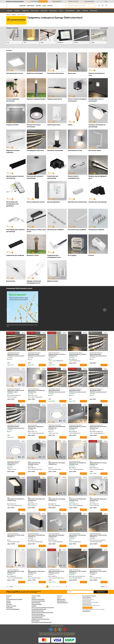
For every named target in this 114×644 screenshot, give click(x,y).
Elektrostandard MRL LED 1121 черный (16, 571)
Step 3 (97, 428)
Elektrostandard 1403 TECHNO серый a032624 (39, 499)
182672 (105, 514)
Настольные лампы (37, 604)
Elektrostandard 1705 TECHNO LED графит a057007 (40, 535)
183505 (84, 441)
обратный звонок (43, 1)
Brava (35, 428)
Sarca (55, 464)
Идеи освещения (61, 601)
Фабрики (8, 603)
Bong (55, 356)
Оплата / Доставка (11, 606)
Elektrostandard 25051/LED (34, 463)
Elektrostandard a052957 (95, 390)
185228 (105, 369)
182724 (84, 514)
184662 (105, 441)
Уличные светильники (37, 614)
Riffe (14, 573)
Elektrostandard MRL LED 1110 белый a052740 (100, 463)
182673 (84, 550)
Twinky (76, 464)
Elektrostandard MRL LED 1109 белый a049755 (80, 427)
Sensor (15, 500)
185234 (84, 369)
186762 (64, 405)
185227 (105, 333)
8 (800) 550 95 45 (87, 604)
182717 (23, 514)
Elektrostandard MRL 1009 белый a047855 (99, 499)
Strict (35, 500)
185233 (43, 333)
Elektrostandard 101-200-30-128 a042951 (79, 571)
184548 (64, 477)
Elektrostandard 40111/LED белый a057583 (38, 571)
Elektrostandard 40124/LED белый (56, 571)
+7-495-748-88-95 (34, 1)
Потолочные (35, 11)
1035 (55, 428)
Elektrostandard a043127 (13, 463)
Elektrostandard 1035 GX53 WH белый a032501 (59, 427)
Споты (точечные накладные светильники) (43, 608)
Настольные (53, 11)
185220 (23, 333)
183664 (43, 514)
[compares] (19, 349)
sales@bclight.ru (58, 1)
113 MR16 (15, 392)
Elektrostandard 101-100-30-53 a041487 (78, 535)
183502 (43, 369)
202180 (64, 514)
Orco (55, 500)
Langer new (57, 573)
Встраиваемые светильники (39, 609)
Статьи (59, 598)
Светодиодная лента (37, 617)
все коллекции (104, 28)
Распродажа (9, 608)
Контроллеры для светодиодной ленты (42, 622)
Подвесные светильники (38, 599)
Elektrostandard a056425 (13, 354)
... (64, 587)
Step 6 (76, 356)
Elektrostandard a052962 (34, 354)
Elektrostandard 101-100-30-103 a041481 (17, 535)
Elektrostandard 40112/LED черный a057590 (59, 499)
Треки (78, 11)
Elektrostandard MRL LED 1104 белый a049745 (100, 427)
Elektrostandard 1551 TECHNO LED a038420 (79, 463)
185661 (64, 441)
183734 (84, 477)
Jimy (96, 464)
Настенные (44, 11)
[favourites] (23, 349)
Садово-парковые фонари (38, 616)
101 (14, 537)
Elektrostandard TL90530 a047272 (36, 427)
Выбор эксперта (61, 599)
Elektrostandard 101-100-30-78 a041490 (99, 571)
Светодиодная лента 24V (19, 356)
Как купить (9, 604)
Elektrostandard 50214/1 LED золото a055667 (59, 354)
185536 (43, 405)
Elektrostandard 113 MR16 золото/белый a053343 (19, 390)
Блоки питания (35, 621)
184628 (23, 477)
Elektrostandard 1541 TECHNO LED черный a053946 (19, 499)
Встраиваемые (70, 11)
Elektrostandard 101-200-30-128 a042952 (99, 535)
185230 (64, 369)
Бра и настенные (36, 603)
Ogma (97, 500)
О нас (8, 598)
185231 (23, 405)
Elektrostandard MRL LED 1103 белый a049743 (80, 354)
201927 (23, 550)
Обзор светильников (62, 603)
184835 (23, 369)
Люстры (17, 11)
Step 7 (76, 428)
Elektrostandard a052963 (75, 390)
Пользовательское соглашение (14, 599)
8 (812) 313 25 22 (87, 601)
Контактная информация (13, 609)
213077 (64, 550)
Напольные (94, 11)
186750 (23, 441)
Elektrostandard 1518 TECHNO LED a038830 (38, 390)
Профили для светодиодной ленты (40, 619)
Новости (8, 601)
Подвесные (25, 11)
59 (66, 587)
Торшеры (34, 606)
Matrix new (36, 464)
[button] (105, 310)
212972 (43, 441)
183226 (105, 477)
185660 (43, 550)
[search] (94, 6)
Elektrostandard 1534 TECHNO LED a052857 (79, 499)
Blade (35, 392)
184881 (84, 405)
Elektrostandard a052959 (54, 390)
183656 (105, 405)
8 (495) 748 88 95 (87, 598)
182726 (105, 550)
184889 (84, 333)
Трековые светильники (38, 611)
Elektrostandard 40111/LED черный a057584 (59, 463)
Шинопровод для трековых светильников (42, 612)
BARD (55, 537)
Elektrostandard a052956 (95, 354)
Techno (76, 500)
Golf (35, 537)
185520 (64, 333)
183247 (43, 477)
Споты (61, 11)
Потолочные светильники (38, 601)
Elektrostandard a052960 (13, 427)
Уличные (85, 11)
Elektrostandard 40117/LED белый (56, 535)
